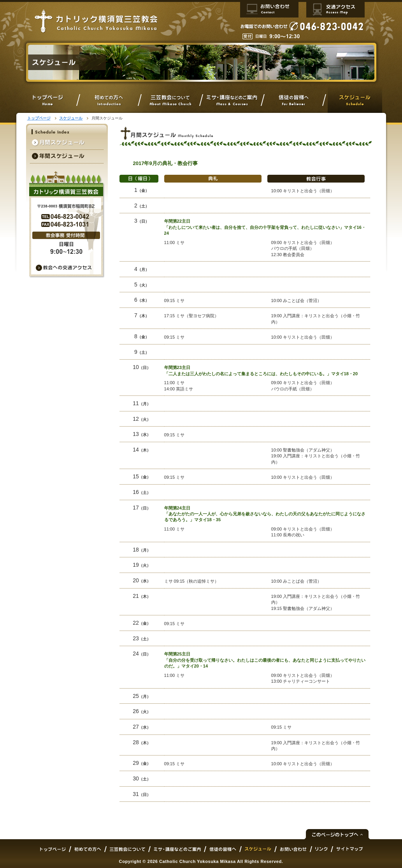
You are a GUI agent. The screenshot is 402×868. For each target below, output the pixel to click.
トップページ (39, 118)
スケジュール (71, 118)
